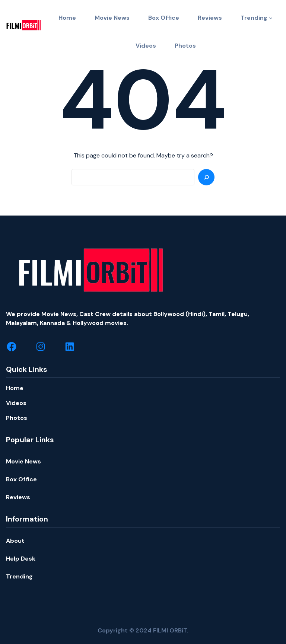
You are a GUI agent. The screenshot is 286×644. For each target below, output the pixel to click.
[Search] (206, 177)
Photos (17, 418)
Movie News (23, 461)
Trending (254, 18)
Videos (16, 403)
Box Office (21, 479)
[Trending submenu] (271, 18)
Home (15, 388)
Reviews (18, 497)
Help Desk (21, 559)
